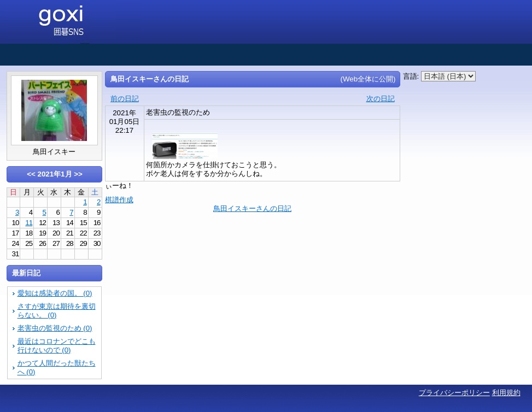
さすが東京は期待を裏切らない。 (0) (57, 311)
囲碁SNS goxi (74, 22)
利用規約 (506, 393)
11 (29, 223)
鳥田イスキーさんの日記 (252, 208)
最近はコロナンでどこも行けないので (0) (57, 346)
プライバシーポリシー (454, 393)
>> (78, 174)
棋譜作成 (119, 200)
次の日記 (381, 99)
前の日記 (125, 99)
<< (31, 174)
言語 (410, 76)
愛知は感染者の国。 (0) (55, 293)
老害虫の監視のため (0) (55, 328)
